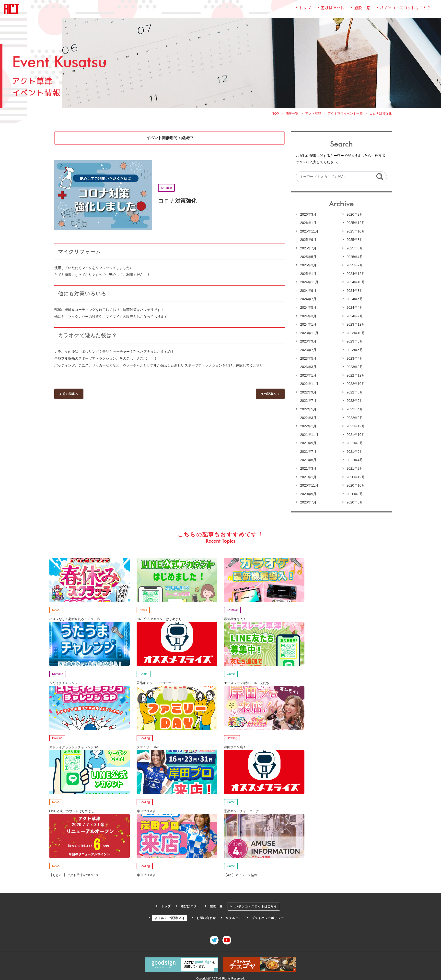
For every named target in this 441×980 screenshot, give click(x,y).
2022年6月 (354, 402)
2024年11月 (309, 284)
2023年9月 (308, 343)
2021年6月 (354, 452)
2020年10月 (355, 486)
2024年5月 (308, 309)
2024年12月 (355, 275)
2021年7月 (308, 452)
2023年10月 (355, 334)
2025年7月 (308, 250)
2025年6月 (354, 250)
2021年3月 (308, 469)
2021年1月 (308, 477)
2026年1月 (308, 225)
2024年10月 (355, 284)
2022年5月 (308, 410)
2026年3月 (308, 217)
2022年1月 (308, 427)
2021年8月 (354, 443)
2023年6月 (354, 351)
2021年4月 (354, 460)
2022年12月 (355, 376)
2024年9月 (308, 292)
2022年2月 (354, 418)
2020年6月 (354, 502)
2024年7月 (308, 301)
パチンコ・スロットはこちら (404, 12)
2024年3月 (308, 318)
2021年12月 (355, 427)
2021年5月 (308, 460)
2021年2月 (354, 469)
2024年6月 (354, 301)
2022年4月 (354, 410)
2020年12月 (355, 477)
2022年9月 (308, 393)
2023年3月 (308, 368)
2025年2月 (354, 267)
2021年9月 (308, 443)
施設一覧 (361, 12)
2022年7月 (308, 402)
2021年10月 (355, 435)
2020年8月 (354, 494)
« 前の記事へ (70, 395)
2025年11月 (309, 233)
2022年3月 (308, 418)
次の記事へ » (270, 395)
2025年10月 (355, 233)
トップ (305, 12)
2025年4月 (354, 259)
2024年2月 (354, 318)
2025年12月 (355, 225)
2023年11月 (309, 334)
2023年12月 (355, 326)
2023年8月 (354, 343)
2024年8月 (354, 292)
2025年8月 (354, 242)
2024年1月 (308, 326)
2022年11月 (309, 385)
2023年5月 (308, 359)
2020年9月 (308, 494)
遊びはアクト (332, 12)
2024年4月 (354, 309)
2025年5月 (308, 259)
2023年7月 (308, 351)
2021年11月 (309, 435)
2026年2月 (354, 217)
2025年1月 (308, 275)
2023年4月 (354, 359)
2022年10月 (355, 385)
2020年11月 (309, 486)
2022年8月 (354, 393)
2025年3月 (308, 267)
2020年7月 (308, 502)
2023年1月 (308, 376)
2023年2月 (354, 368)
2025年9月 (308, 242)
